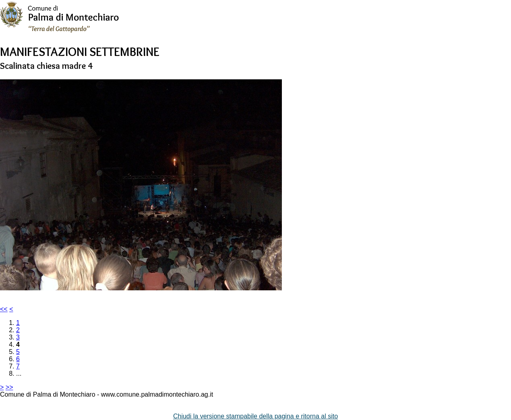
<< (4, 309)
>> (9, 387)
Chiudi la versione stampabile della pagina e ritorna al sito (256, 416)
